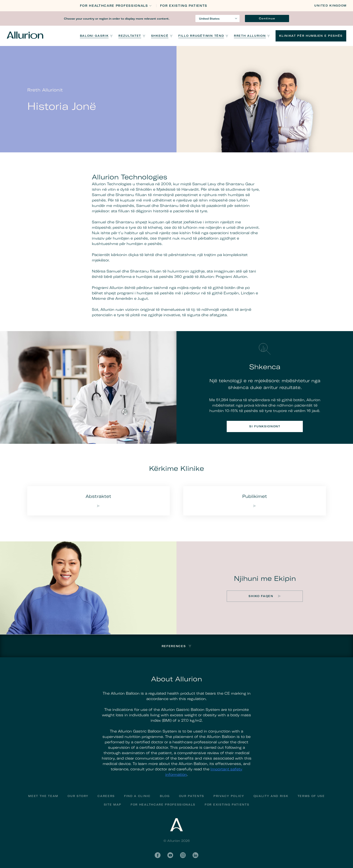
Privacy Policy (229, 796)
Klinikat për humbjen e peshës (311, 36)
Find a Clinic (137, 796)
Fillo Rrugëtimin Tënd (201, 36)
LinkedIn (195, 855)
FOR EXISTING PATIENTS (184, 6)
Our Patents (192, 796)
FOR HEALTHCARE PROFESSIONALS (114, 6)
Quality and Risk (271, 796)
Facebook (158, 855)
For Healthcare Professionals (163, 805)
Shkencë (160, 36)
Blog (165, 796)
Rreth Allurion (250, 36)
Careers (106, 796)
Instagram (183, 855)
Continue (267, 18)
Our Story (78, 796)
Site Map (113, 805)
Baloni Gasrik (94, 36)
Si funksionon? (265, 426)
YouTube (170, 855)
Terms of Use (311, 796)
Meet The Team (43, 796)
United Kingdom (330, 6)
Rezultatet (130, 36)
